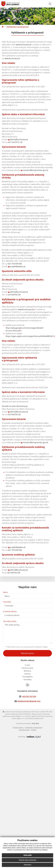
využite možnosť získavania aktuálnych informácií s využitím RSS (26, 712)
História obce (27, 668)
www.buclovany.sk (24, 45)
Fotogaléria (27, 677)
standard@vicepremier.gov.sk (35, 170)
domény (28, 716)
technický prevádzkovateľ (34, 718)
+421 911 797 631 (29, 697)
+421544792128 (14, 295)
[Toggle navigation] (50, 4)
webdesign (22, 737)
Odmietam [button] (27, 865)
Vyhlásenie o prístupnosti (18, 27)
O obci (27, 665)
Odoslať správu (27, 653)
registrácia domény (38, 716)
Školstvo (27, 671)
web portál (46, 714)
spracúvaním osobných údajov (36, 647)
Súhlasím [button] (28, 855)
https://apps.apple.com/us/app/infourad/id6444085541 (30, 336)
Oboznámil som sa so (27, 647)
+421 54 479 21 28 (15, 142)
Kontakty (28, 680)
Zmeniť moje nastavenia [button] (27, 860)
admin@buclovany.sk (19, 139)
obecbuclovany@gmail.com (29, 701)
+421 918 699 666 (14, 264)
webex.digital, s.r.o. (18, 716)
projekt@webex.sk (18, 266)
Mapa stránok (37, 714)
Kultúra (28, 674)
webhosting (7, 716)
